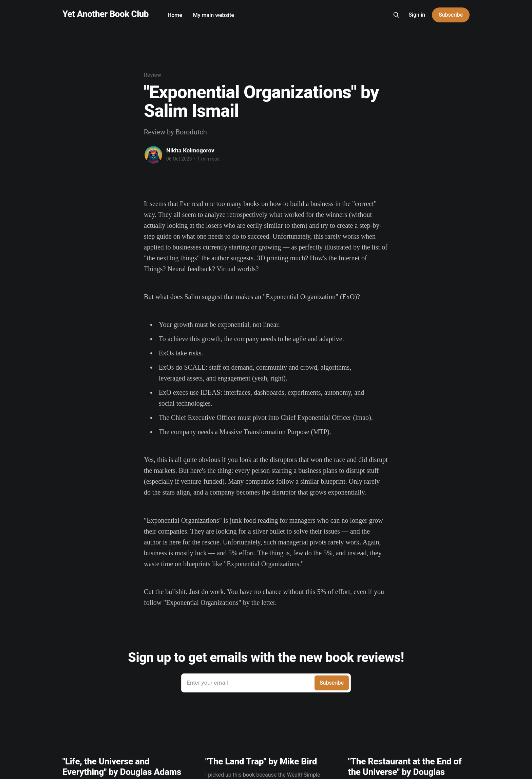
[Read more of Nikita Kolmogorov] (153, 155)
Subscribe (451, 15)
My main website (214, 15)
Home (175, 15)
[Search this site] (396, 15)
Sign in (417, 15)
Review (153, 75)
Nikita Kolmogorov (190, 150)
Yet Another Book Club (106, 14)
